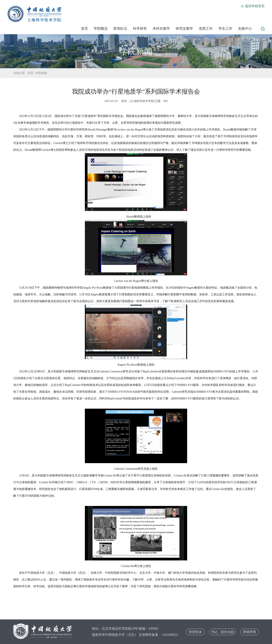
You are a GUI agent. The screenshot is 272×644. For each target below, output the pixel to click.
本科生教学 (161, 29)
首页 (84, 29)
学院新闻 (41, 73)
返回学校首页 (253, 6)
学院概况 (101, 29)
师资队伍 (120, 29)
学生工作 (225, 29)
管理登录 (195, 632)
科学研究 (140, 29)
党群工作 (206, 29)
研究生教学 (184, 29)
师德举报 (250, 632)
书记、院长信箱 (223, 632)
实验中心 (245, 29)
